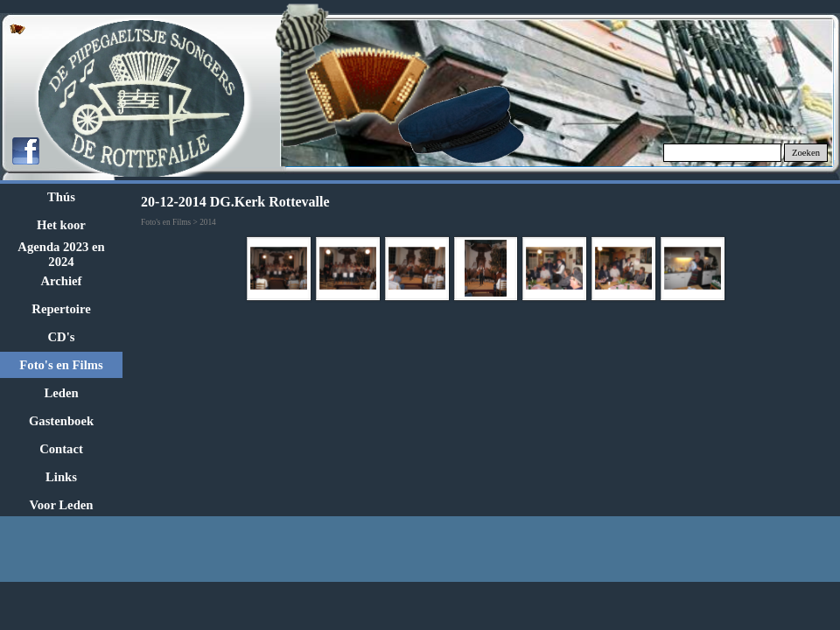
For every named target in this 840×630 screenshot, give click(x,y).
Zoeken (806, 153)
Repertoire (61, 309)
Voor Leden (62, 505)
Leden (61, 393)
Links (61, 477)
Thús (61, 197)
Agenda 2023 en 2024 (61, 254)
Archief (62, 281)
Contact (61, 449)
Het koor (61, 225)
